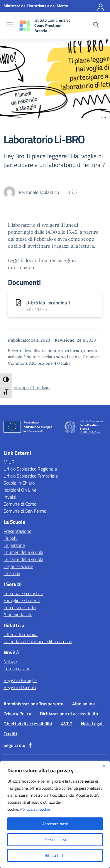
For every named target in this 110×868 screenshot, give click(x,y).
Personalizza (55, 839)
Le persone (14, 545)
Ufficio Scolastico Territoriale (31, 476)
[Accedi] (101, 6)
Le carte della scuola (23, 559)
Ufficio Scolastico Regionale (30, 469)
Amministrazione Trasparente (33, 704)
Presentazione (17, 531)
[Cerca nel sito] (96, 25)
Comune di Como (20, 504)
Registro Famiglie (20, 680)
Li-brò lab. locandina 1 (48, 303)
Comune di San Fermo (25, 511)
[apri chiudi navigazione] (10, 25)
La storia (12, 573)
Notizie (10, 662)
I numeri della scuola (23, 552)
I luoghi (11, 538)
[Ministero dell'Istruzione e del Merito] (36, 6)
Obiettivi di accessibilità (28, 724)
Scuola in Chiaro (19, 483)
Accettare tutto (55, 824)
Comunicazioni (17, 669)
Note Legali (92, 724)
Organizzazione (18, 566)
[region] (55, 814)
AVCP (67, 724)
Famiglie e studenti (22, 600)
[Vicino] (104, 766)
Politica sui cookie (35, 809)
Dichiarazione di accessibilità (69, 714)
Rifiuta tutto (55, 855)
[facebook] (30, 745)
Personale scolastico (23, 593)
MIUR (9, 462)
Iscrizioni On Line (20, 490)
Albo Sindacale (18, 614)
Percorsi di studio (20, 607)
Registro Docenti (20, 687)
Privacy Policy (17, 714)
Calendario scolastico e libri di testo (38, 641)
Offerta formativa (21, 634)
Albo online (83, 704)
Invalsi (10, 497)
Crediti (10, 733)
